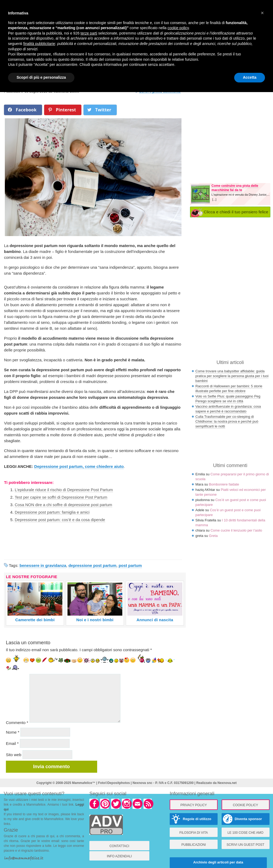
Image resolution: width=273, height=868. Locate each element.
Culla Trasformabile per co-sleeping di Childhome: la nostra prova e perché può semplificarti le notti (227, 421)
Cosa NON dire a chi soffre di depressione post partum (63, 505)
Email (12, 743)
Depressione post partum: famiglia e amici (52, 512)
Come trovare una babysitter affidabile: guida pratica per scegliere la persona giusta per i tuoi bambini (232, 376)
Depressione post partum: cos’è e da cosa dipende (60, 520)
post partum (130, 565)
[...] (214, 199)
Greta (213, 536)
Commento (17, 723)
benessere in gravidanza (43, 565)
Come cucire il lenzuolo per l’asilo (236, 530)
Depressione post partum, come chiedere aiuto (79, 466)
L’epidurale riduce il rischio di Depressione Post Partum (64, 490)
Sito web (14, 755)
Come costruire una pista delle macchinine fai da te (235, 188)
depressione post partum (92, 565)
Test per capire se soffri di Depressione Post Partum (61, 497)
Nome (13, 732)
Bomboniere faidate (224, 484)
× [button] (262, 13)
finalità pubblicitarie (39, 44)
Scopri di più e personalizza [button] (41, 77)
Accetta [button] (250, 77)
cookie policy (178, 28)
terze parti (89, 33)
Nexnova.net (227, 783)
